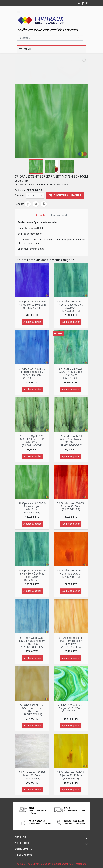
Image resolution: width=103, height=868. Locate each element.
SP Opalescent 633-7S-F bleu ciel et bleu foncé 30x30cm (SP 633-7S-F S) (32, 373)
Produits (21, 837)
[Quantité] (35, 195)
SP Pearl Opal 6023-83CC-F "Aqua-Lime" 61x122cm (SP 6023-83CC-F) (71, 373)
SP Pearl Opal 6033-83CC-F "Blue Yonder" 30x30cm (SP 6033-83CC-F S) (32, 642)
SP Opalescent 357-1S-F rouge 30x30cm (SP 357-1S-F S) (71, 506)
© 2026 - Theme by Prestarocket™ (35, 864)
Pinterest (44, 204)
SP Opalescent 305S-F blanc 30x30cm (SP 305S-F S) (32, 775)
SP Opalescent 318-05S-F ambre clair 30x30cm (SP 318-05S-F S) (71, 642)
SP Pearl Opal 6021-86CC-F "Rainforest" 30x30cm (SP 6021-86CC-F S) (71, 441)
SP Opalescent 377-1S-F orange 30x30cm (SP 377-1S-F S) (71, 574)
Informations (23, 855)
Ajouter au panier (65, 195)
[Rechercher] (50, 38)
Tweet (36, 204)
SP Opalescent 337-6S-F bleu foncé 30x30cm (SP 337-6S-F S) (32, 304)
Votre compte (24, 849)
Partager (28, 204)
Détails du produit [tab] (59, 215)
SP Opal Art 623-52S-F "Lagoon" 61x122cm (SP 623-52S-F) (71, 708)
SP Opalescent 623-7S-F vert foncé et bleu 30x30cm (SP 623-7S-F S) (71, 306)
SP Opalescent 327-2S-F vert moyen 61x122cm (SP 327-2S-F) (32, 508)
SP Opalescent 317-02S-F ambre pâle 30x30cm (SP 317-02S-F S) (32, 710)
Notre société (24, 843)
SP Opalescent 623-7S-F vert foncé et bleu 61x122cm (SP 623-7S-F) (32, 575)
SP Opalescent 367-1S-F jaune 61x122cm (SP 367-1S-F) (71, 775)
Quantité (19, 195)
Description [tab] (41, 215)
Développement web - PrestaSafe (69, 864)
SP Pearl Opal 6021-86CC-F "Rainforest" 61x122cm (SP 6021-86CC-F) (32, 441)
